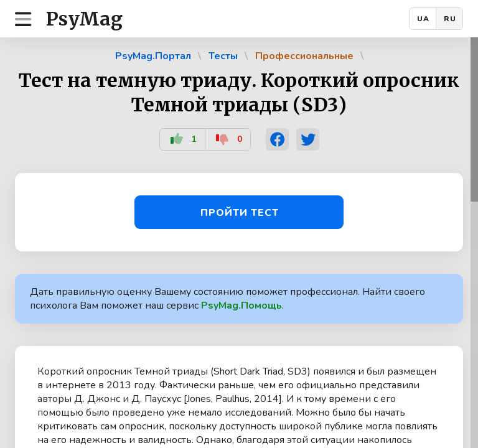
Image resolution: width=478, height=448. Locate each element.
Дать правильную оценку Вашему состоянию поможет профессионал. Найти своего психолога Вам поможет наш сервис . (227, 299)
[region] (239, 243)
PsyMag (84, 19)
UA (423, 19)
